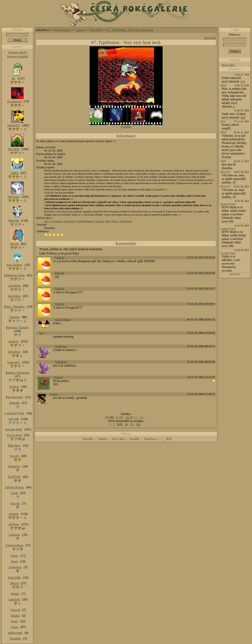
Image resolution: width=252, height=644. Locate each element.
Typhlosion (126, 221)
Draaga (15, 616)
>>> (142, 417)
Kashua (14, 387)
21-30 (129, 417)
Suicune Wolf (14, 429)
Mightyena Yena (14, 275)
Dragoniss (15, 567)
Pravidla (88, 439)
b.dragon (14, 535)
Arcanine (15, 638)
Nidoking (61, 346)
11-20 (119, 417)
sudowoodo (15, 633)
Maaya (14, 583)
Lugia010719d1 (228, 204)
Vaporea (14, 317)
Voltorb (59, 258)
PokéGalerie (63, 30)
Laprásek (14, 599)
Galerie (80, 30)
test (243, 81)
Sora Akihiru (14, 265)
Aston (14, 556)
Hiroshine (14, 352)
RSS (169, 439)
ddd (243, 117)
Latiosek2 (13, 362)
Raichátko (14, 296)
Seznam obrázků (17, 56)
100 (138, 424)
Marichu (14, 221)
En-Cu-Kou (14, 435)
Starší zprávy (235, 274)
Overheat (69, 221)
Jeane (14, 621)
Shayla (14, 244)
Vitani (14, 627)
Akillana (13, 524)
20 (126, 424)
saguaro (14, 514)
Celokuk (126, 127)
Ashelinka (14, 286)
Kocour (15, 503)
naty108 (14, 419)
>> (135, 417)
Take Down (112, 221)
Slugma (99, 221)
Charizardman (14, 545)
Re (14, 78)
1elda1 (14, 173)
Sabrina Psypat (14, 487)
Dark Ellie (14, 578)
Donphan (58, 221)
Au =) (47, 221)
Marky (15, 594)
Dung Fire (225, 172)
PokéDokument (85, 221)
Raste (14, 561)
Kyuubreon (14, 101)
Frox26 (14, 456)
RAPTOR (14, 477)
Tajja (223, 121)
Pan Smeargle (14, 397)
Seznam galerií (18, 52)
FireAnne (14, 197)
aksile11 (14, 341)
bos (41, 333)
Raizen (58, 377)
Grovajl (15, 610)
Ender (223, 85)
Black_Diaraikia (14, 307)
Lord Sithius (63, 320)
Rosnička (14, 466)
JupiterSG (14, 125)
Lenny (54, 394)
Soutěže (134, 439)
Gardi (14, 493)
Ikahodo (14, 403)
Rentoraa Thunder (18, 327)
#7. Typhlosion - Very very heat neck (130, 30)
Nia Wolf (96, 30)
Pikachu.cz (151, 439)
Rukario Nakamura (17, 373)
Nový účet (228, 65)
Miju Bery (14, 446)
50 (132, 424)
